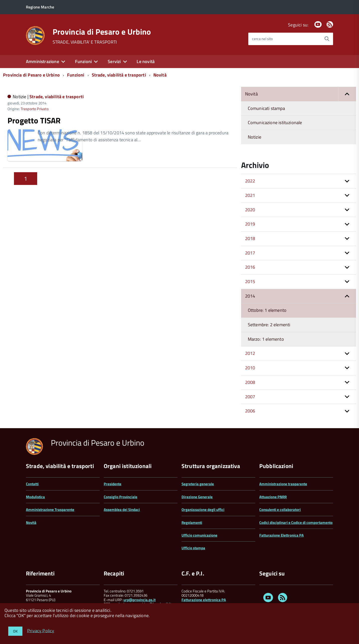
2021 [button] (250, 195)
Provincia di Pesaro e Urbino (102, 32)
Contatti (32, 484)
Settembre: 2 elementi (269, 325)
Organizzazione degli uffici (203, 510)
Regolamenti (192, 523)
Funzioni (83, 61)
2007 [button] (250, 397)
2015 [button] (250, 282)
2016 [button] (250, 267)
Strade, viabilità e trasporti (119, 75)
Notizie (255, 137)
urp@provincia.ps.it (139, 600)
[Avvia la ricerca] (327, 39)
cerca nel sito (262, 39)
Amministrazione (43, 61)
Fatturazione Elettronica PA (281, 535)
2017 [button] (250, 253)
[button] (347, 94)
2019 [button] (250, 224)
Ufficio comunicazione (199, 535)
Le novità (146, 61)
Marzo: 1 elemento (266, 339)
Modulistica (35, 497)
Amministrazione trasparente (283, 484)
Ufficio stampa (193, 548)
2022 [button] (250, 181)
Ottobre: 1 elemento (267, 310)
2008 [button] (250, 382)
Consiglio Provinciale (121, 497)
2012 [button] (250, 353)
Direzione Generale (197, 497)
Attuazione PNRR (273, 497)
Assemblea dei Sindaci (122, 510)
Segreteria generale (198, 484)
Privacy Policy (41, 630)
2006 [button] (250, 411)
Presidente (113, 484)
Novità (160, 75)
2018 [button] (250, 238)
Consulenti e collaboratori (280, 510)
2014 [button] (250, 296)
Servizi (114, 61)
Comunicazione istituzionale (275, 122)
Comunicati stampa (266, 108)
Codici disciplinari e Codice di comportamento (296, 523)
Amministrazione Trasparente (50, 510)
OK (15, 631)
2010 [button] (250, 368)
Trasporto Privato (35, 109)
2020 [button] (250, 210)
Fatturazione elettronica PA (204, 600)
